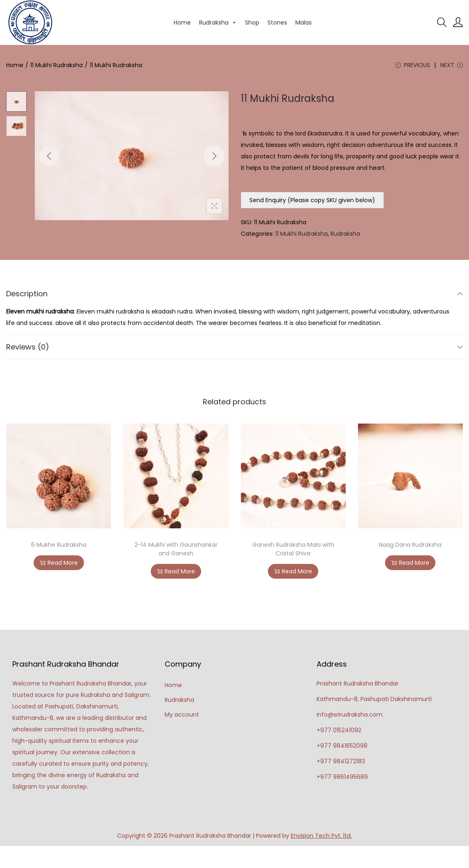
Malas (304, 23)
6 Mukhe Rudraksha (59, 545)
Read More (59, 563)
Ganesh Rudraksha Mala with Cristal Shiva (293, 549)
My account (182, 715)
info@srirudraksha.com (350, 715)
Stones (277, 23)
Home (182, 23)
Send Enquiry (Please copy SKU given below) (312, 200)
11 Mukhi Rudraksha (57, 65)
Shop (252, 23)
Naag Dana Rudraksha (410, 545)
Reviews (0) (234, 347)
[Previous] (49, 156)
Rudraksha (218, 23)
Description (234, 294)
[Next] (214, 156)
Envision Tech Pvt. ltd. (321, 836)
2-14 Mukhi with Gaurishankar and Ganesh (176, 549)
